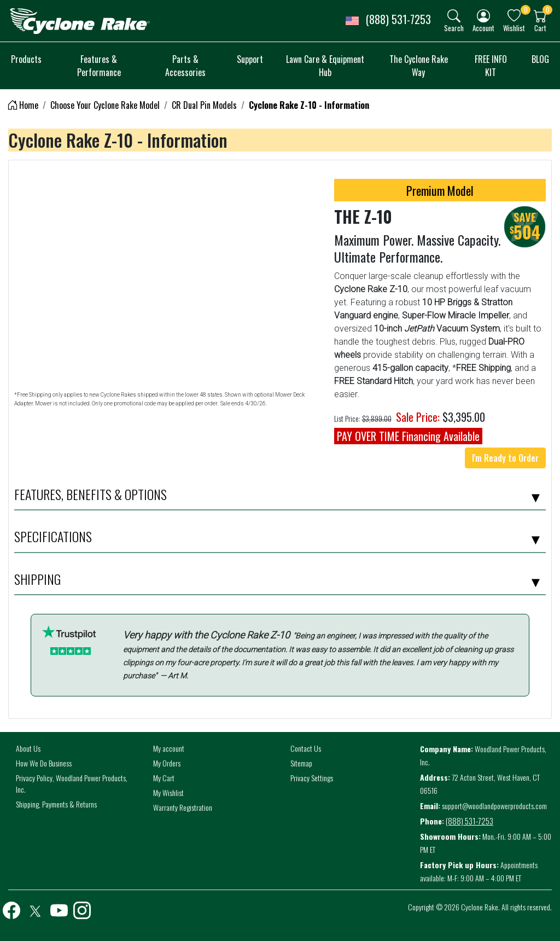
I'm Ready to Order (505, 458)
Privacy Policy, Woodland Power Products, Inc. (72, 783)
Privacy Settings (312, 778)
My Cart (164, 778)
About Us (28, 748)
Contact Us (306, 748)
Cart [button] (540, 28)
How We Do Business (44, 763)
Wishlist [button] (514, 28)
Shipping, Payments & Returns (56, 804)
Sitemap (301, 763)
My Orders (167, 763)
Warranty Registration (183, 807)
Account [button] (483, 28)
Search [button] (454, 28)
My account (169, 748)
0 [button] (526, 10)
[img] (454, 16)
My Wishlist (168, 792)
